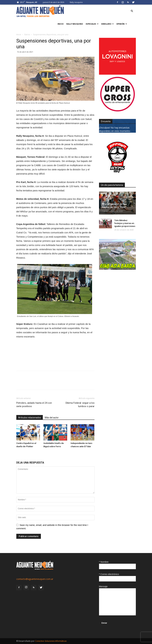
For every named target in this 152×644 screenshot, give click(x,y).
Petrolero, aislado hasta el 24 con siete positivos (34, 405)
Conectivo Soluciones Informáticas (51, 641)
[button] (132, 11)
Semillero (107, 24)
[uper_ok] (117, 111)
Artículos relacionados (30, 418)
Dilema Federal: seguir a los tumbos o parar (80, 405)
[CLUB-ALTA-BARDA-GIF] (117, 269)
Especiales (92, 24)
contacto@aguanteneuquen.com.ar (35, 579)
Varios (27, 35)
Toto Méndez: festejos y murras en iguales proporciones (125, 223)
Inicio (60, 24)
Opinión (122, 24)
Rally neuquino (76, 2)
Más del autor (52, 418)
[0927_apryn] (117, 175)
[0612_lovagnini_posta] (117, 74)
